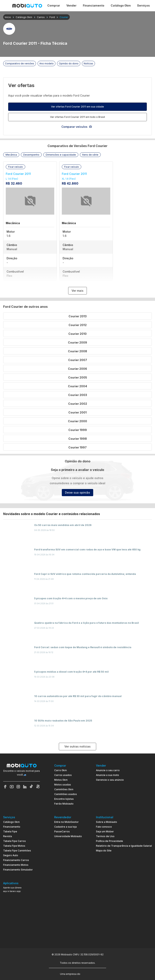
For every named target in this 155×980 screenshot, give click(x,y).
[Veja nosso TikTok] (31, 787)
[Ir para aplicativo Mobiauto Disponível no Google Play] (22, 924)
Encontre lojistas (64, 799)
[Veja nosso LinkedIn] (25, 787)
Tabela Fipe (10, 831)
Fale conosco (104, 827)
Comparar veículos (77, 127)
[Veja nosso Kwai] (38, 787)
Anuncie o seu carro (108, 770)
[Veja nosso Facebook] (5, 787)
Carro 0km (61, 770)
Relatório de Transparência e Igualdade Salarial (124, 846)
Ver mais (77, 291)
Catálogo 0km (11, 822)
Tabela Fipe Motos (14, 846)
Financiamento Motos (16, 865)
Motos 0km (61, 780)
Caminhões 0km (64, 789)
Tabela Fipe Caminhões (17, 851)
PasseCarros (62, 831)
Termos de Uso (105, 836)
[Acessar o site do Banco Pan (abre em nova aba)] (89, 974)
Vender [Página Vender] (71, 5)
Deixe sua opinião (77, 492)
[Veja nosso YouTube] (12, 787)
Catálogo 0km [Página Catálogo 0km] (121, 5)
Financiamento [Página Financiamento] (94, 5)
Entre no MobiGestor (66, 822)
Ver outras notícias (77, 746)
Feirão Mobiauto (64, 804)
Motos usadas (63, 785)
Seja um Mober (105, 831)
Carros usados (63, 775)
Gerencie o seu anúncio (110, 780)
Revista (8, 836)
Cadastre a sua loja (65, 827)
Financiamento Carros (16, 860)
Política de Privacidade (109, 841)
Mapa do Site (104, 851)
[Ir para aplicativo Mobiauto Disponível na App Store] (22, 935)
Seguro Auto (11, 855)
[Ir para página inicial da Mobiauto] (27, 6)
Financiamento (12, 827)
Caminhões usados (66, 794)
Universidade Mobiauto (68, 836)
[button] (11, 155)
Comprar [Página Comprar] (54, 5)
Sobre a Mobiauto (107, 822)
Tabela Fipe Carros (15, 841)
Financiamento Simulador (18, 870)
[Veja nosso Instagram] (18, 787)
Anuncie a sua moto (108, 775)
